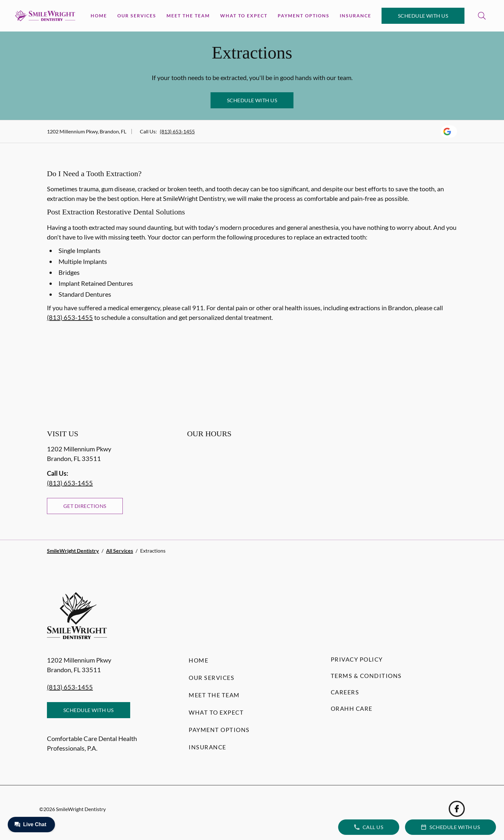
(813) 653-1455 (177, 131)
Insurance (355, 16)
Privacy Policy (357, 659)
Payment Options (304, 16)
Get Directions (85, 506)
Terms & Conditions (366, 676)
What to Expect (244, 16)
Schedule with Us (423, 16)
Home (99, 16)
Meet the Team (188, 16)
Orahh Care (352, 709)
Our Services (137, 16)
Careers (345, 692)
